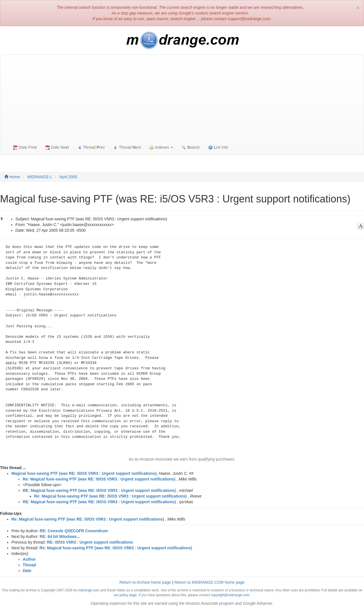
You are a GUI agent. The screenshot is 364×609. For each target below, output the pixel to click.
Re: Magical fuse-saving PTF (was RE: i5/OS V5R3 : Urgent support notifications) (99, 479)
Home (12, 177)
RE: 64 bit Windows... (60, 536)
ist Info (218, 147)
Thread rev (91, 147)
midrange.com (89, 590)
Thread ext (127, 147)
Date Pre (25, 147)
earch (191, 147)
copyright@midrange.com (230, 595)
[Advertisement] (182, 98)
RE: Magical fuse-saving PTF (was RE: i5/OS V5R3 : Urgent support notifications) (99, 490)
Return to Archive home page (145, 582)
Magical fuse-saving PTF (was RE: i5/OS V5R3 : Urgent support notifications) (84, 473)
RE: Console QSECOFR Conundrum (74, 531)
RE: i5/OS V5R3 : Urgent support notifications (90, 542)
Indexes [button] (161, 147)
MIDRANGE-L (40, 177)
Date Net (57, 147)
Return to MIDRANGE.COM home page (209, 582)
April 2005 (68, 177)
